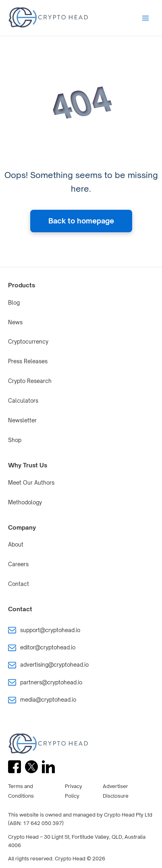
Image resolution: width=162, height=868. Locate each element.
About (16, 545)
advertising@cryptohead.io (54, 665)
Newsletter (22, 420)
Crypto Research (30, 381)
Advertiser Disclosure (116, 791)
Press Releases (28, 361)
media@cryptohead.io (48, 700)
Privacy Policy (74, 791)
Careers (18, 564)
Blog (14, 303)
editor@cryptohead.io (48, 647)
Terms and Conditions (21, 791)
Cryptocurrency (28, 342)
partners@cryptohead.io (51, 682)
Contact (19, 584)
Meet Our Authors (31, 483)
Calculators (23, 401)
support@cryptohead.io (50, 630)
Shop (15, 440)
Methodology (25, 502)
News (15, 322)
